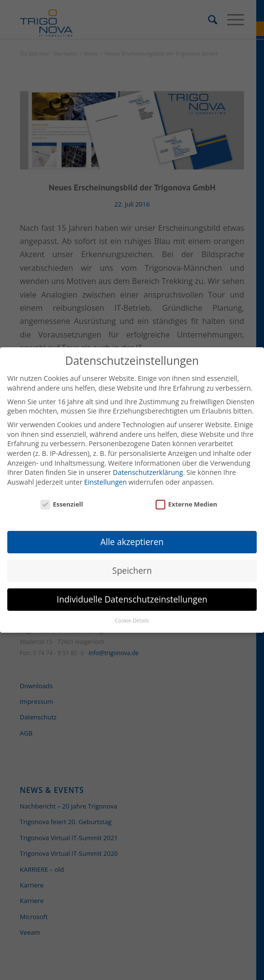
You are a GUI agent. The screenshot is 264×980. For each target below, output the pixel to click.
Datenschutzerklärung (148, 467)
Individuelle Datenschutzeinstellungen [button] (132, 595)
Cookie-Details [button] (132, 616)
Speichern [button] (132, 566)
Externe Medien (186, 499)
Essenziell (62, 499)
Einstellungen (106, 477)
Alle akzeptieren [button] (132, 537)
